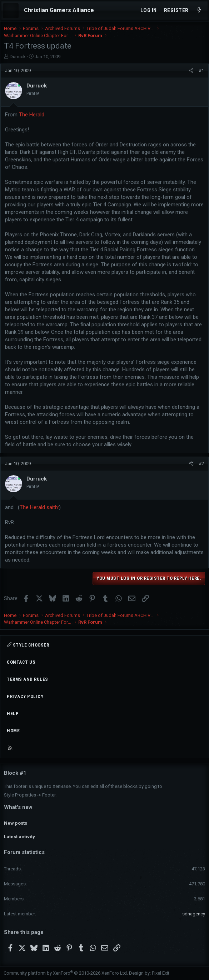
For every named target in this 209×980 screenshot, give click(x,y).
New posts (16, 823)
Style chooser (28, 645)
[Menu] (11, 11)
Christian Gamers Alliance (59, 10)
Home (13, 731)
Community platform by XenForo (66, 973)
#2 (201, 464)
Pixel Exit (161, 973)
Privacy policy (25, 696)
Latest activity (19, 837)
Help (13, 713)
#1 (201, 71)
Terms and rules (28, 679)
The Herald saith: (39, 507)
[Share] (191, 71)
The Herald (32, 115)
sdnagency (194, 914)
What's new (18, 807)
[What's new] (199, 11)
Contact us (21, 662)
